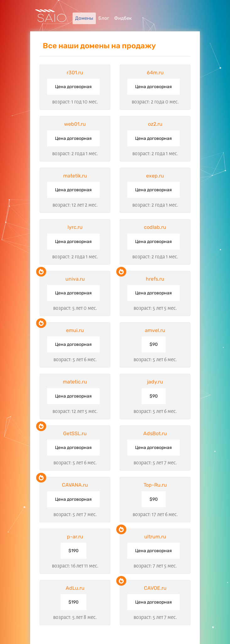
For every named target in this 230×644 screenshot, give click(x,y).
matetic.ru (75, 382)
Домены (84, 18)
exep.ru (155, 176)
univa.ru (75, 279)
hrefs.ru (155, 279)
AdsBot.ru (155, 433)
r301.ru (75, 73)
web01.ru (75, 124)
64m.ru (155, 73)
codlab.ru (155, 227)
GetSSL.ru (75, 433)
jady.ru (155, 382)
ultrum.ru (155, 537)
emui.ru (75, 330)
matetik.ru (75, 176)
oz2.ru (155, 124)
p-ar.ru (75, 537)
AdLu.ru (75, 588)
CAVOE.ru (155, 588)
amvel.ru (155, 330)
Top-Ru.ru (155, 485)
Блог (104, 18)
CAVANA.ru (75, 485)
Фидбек (123, 18)
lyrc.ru (75, 227)
